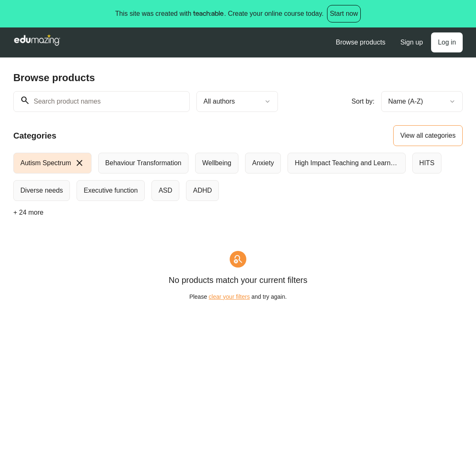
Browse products (361, 42)
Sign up (412, 42)
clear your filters (229, 297)
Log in (447, 42)
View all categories (428, 135)
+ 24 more (28, 212)
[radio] (52, 163)
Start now (344, 14)
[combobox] (237, 102)
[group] (238, 177)
